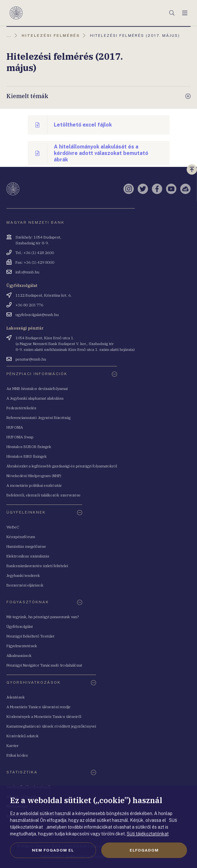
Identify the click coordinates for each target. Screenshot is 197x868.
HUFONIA (15, 427)
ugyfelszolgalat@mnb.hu (37, 315)
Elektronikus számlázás (28, 556)
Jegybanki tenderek (23, 575)
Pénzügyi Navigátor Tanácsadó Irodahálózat (44, 665)
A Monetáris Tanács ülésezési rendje (39, 707)
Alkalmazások (19, 655)
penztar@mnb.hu (31, 359)
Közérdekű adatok (23, 736)
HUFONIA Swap (20, 437)
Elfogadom (144, 850)
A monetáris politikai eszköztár (34, 485)
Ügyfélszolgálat (20, 626)
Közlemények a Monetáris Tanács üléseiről (44, 716)
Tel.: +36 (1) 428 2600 (35, 253)
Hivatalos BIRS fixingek (27, 456)
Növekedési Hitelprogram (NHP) (34, 476)
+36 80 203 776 (29, 305)
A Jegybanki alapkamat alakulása (35, 398)
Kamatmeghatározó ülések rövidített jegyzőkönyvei (51, 726)
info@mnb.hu (27, 272)
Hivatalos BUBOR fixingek (29, 447)
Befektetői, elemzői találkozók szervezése (44, 495)
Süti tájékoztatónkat (148, 834)
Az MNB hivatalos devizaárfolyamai (37, 388)
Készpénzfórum (21, 537)
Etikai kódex (17, 755)
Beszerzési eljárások (25, 585)
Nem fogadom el (53, 850)
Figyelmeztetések (22, 646)
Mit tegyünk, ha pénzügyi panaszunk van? (43, 617)
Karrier (13, 745)
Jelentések (16, 697)
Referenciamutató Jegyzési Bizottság (39, 418)
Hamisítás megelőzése (26, 546)
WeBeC (13, 527)
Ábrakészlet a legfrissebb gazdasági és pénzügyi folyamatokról (62, 466)
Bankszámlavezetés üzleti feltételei (37, 566)
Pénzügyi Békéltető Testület (30, 636)
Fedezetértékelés (21, 408)
